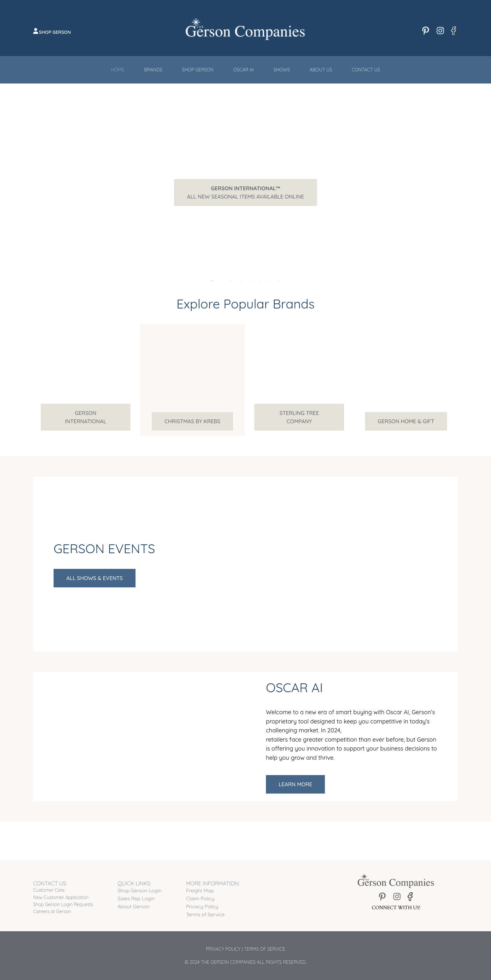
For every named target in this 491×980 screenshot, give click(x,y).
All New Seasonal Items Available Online (245, 192)
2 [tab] (222, 273)
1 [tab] (212, 273)
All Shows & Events (95, 578)
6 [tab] (260, 273)
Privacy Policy (223, 949)
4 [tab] (241, 273)
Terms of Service (264, 949)
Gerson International (86, 417)
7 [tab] (269, 273)
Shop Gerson (55, 32)
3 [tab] (231, 273)
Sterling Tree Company (299, 417)
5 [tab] (250, 273)
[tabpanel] (246, 192)
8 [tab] (279, 273)
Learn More (295, 784)
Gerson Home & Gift (406, 421)
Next (443, 192)
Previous (43, 192)
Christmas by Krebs (192, 421)
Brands (153, 70)
